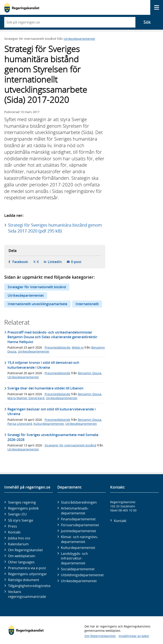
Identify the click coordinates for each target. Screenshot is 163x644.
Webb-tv (78, 347)
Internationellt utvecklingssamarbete (37, 304)
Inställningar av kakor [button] (134, 636)
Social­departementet (78, 569)
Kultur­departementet (78, 548)
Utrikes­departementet (79, 581)
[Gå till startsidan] (22, 8)
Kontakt (14, 532)
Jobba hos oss (19, 538)
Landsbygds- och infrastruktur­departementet (74, 558)
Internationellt (87, 304)
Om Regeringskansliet (25, 550)
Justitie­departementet (79, 531)
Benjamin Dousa (90, 373)
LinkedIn (55, 262)
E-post (76, 262)
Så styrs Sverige (21, 520)
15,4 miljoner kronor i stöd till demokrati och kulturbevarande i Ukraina (43, 365)
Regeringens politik (23, 508)
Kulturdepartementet (49, 424)
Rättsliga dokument (24, 580)
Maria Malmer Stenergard (26, 398)
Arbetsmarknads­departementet (75, 511)
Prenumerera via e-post (27, 568)
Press (13, 526)
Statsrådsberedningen (79, 502)
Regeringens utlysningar (27, 574)
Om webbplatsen (22, 556)
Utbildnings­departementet (82, 575)
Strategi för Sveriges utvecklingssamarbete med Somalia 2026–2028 (53, 437)
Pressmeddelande (57, 347)
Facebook (20, 262)
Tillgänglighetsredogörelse (29, 586)
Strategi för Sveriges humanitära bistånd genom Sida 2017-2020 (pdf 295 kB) (55, 228)
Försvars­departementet (80, 525)
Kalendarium (18, 544)
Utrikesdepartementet (79, 39)
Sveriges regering (22, 502)
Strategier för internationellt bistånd (37, 287)
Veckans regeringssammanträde (27, 594)
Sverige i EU (17, 514)
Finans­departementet (78, 519)
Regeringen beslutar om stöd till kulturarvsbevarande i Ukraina (51, 411)
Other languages (21, 562)
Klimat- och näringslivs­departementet (79, 539)
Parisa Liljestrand (20, 424)
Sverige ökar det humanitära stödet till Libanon (45, 388)
